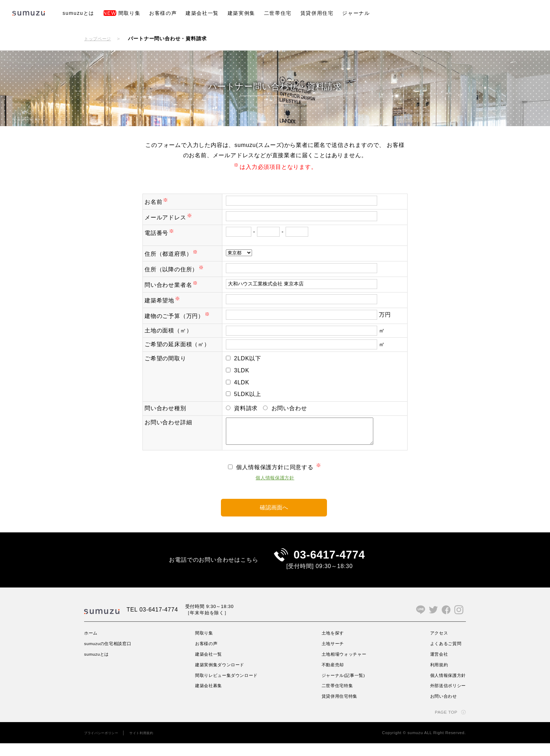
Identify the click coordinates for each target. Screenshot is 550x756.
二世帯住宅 (278, 13)
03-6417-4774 (329, 564)
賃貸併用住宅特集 (340, 709)
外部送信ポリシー (445, 698)
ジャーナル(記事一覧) (344, 687)
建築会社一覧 (202, 13)
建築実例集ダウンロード (222, 677)
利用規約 (435, 677)
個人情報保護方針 (275, 483)
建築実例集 (241, 13)
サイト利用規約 (151, 745)
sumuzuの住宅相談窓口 (112, 656)
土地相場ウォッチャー (345, 666)
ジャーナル (356, 13)
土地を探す (332, 645)
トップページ (100, 39)
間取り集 (122, 13)
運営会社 (435, 666)
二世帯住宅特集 (337, 698)
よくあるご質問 (443, 656)
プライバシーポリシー (105, 745)
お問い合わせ (440, 709)
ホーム (92, 645)
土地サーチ (332, 656)
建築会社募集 (209, 698)
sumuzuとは (78, 13)
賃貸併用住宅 (317, 13)
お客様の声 (163, 13)
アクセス (435, 645)
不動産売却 (332, 677)
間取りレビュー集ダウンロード (230, 687)
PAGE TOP (444, 724)
